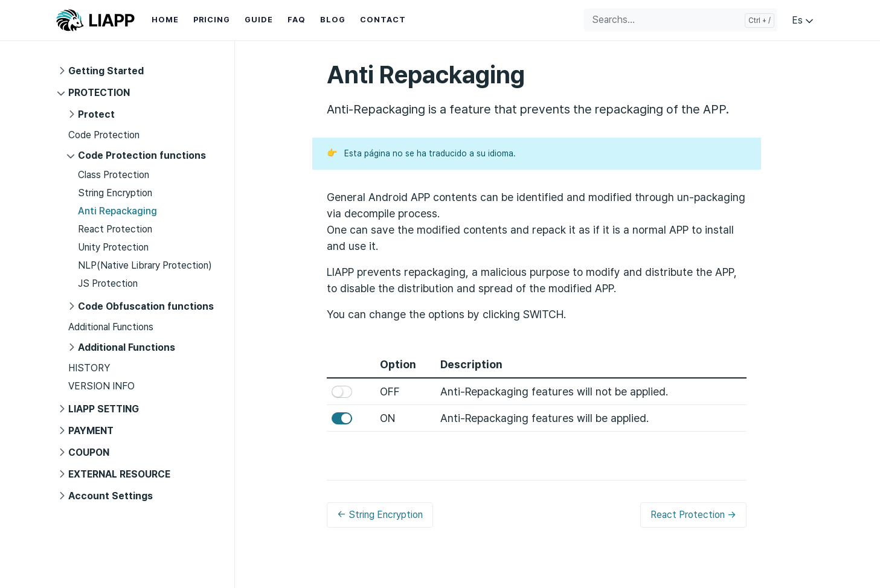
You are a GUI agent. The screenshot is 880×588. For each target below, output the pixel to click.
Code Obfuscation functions (146, 306)
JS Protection (108, 283)
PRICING (212, 20)
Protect (96, 114)
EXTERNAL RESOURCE (119, 474)
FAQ (297, 20)
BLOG (333, 20)
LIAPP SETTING (104, 409)
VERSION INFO (101, 386)
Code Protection (104, 135)
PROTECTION (99, 93)
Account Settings (111, 496)
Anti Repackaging (117, 211)
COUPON (89, 452)
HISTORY (89, 368)
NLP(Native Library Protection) (145, 265)
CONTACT (383, 20)
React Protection (115, 229)
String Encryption (115, 193)
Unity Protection (113, 247)
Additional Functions (111, 327)
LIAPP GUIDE (95, 20)
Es (804, 20)
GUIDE (259, 20)
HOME (165, 20)
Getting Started (106, 71)
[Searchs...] (681, 20)
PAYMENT (91, 431)
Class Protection (114, 175)
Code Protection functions (142, 155)
